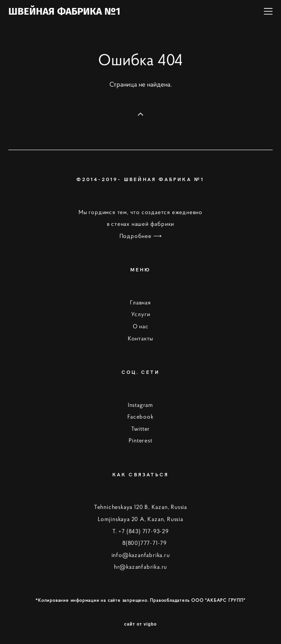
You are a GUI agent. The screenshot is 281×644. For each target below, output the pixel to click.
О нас (141, 326)
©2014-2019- (100, 179)
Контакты (140, 338)
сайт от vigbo (140, 624)
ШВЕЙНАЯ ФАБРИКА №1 (64, 11)
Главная (140, 302)
